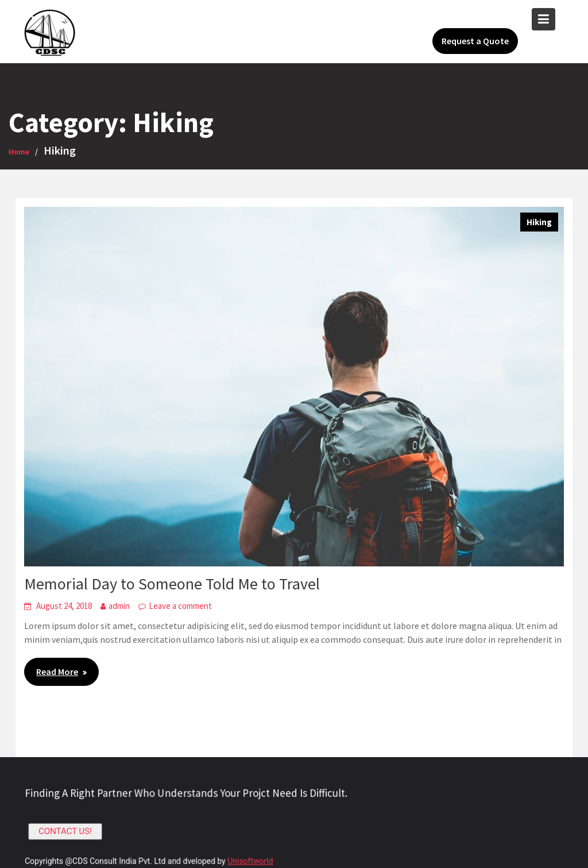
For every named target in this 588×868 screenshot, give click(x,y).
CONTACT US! (68, 831)
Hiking (539, 222)
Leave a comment (180, 606)
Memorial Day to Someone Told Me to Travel (172, 584)
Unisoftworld (251, 861)
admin (119, 606)
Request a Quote (475, 41)
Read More (57, 672)
